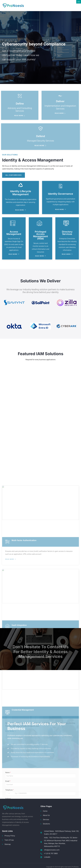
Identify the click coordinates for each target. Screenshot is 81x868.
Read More (21, 210)
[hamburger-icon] (79, 2)
